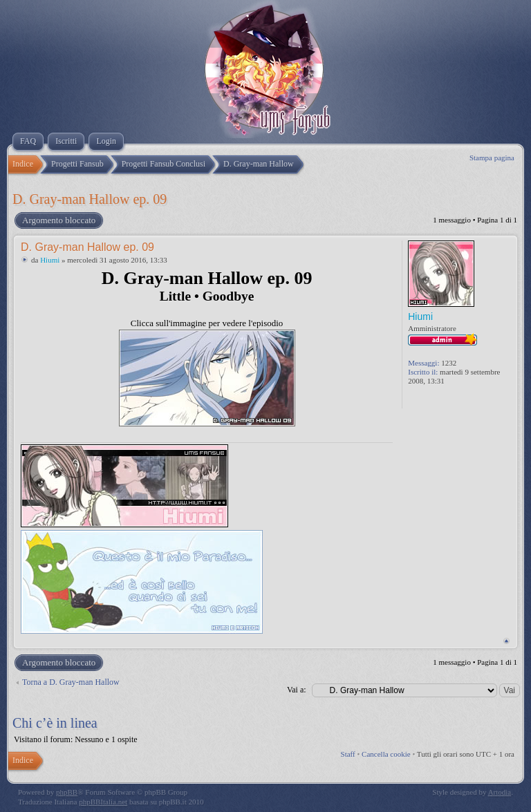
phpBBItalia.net (103, 802)
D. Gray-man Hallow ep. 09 (90, 199)
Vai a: (297, 690)
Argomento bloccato (58, 220)
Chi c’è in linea (55, 723)
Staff (348, 754)
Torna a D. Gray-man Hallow (71, 682)
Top (506, 641)
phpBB (67, 792)
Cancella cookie (386, 754)
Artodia (500, 792)
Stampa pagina (492, 158)
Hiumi (50, 260)
